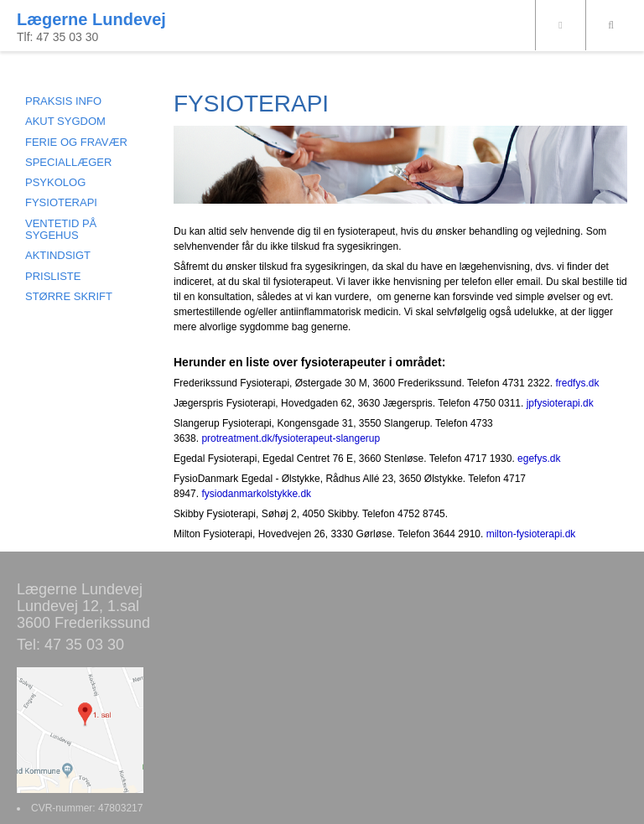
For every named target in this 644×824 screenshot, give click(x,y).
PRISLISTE (53, 276)
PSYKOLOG (55, 182)
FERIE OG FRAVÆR (76, 142)
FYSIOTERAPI (61, 202)
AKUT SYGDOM (65, 121)
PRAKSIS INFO (63, 101)
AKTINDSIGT (58, 255)
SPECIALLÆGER (68, 162)
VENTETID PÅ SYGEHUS (61, 229)
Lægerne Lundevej (91, 19)
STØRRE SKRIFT (69, 296)
